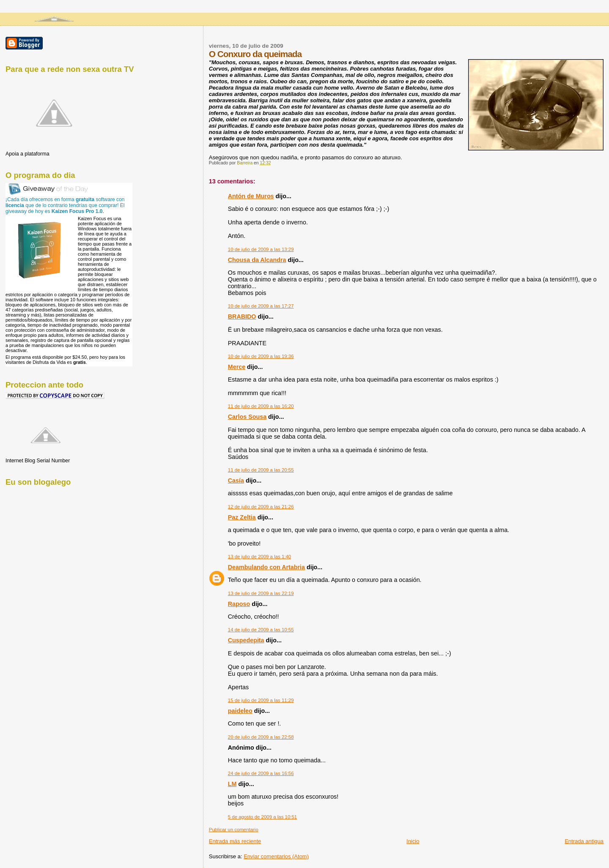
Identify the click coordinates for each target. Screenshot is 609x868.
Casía (236, 480)
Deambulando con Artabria (266, 567)
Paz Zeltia (242, 517)
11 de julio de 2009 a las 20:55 (261, 470)
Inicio (413, 841)
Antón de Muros (251, 196)
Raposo (239, 604)
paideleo (240, 711)
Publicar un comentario (234, 830)
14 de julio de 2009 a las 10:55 (261, 630)
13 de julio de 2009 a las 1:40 (259, 557)
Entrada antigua (584, 841)
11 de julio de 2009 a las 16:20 (261, 406)
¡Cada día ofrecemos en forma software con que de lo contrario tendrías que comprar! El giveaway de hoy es (65, 205)
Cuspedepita (246, 640)
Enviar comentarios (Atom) (276, 856)
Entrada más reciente (235, 841)
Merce (237, 367)
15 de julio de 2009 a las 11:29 (261, 700)
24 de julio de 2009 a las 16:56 (261, 773)
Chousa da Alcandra (257, 260)
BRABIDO (242, 317)
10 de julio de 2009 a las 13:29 (261, 249)
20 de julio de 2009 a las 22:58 (261, 737)
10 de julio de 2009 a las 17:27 (261, 306)
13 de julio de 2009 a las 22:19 (261, 593)
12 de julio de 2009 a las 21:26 (261, 507)
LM (232, 784)
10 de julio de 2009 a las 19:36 (261, 356)
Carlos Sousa (247, 417)
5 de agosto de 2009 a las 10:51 (262, 817)
